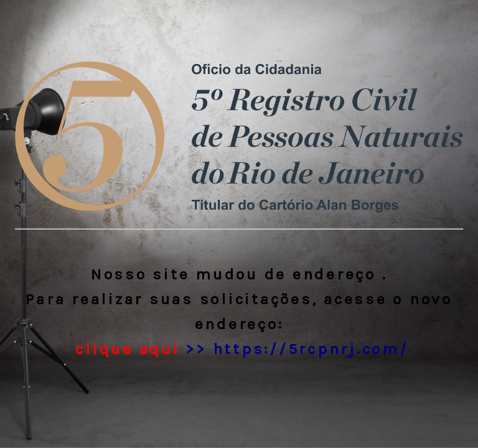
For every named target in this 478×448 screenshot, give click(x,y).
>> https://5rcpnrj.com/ (239, 349)
